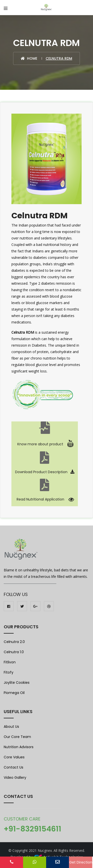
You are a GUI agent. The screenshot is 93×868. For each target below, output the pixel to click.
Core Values (14, 757)
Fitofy (9, 672)
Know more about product (45, 444)
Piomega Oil (14, 693)
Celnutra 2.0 (14, 642)
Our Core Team (17, 737)
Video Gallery (15, 777)
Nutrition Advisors (19, 747)
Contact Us (14, 767)
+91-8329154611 (32, 829)
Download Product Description (45, 472)
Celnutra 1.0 (14, 652)
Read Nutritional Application (45, 499)
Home (29, 58)
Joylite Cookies (17, 683)
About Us (11, 727)
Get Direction (81, 862)
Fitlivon (10, 662)
